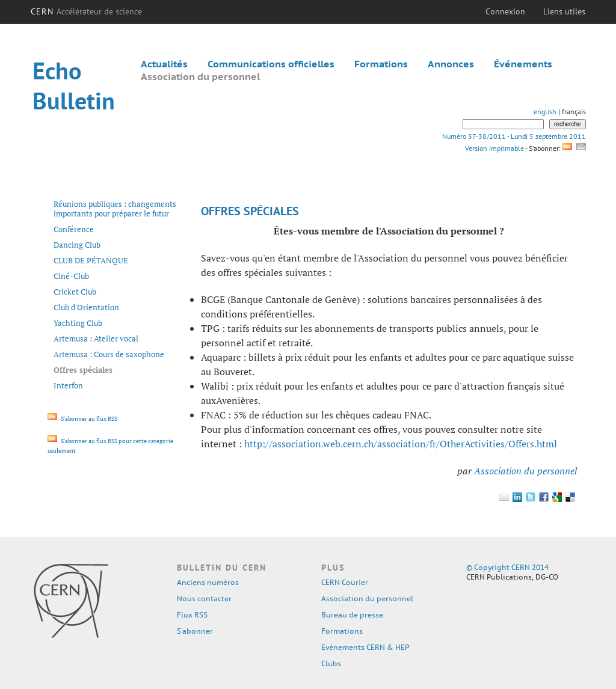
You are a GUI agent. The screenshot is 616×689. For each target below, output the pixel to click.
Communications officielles (271, 64)
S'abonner (195, 631)
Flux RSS (192, 615)
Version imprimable (494, 148)
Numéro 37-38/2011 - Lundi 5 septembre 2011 (514, 136)
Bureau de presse (352, 615)
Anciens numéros (208, 582)
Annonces (451, 64)
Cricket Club (75, 292)
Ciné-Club (71, 276)
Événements (523, 64)
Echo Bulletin (74, 85)
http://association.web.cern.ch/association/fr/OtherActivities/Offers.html (401, 444)
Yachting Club (78, 323)
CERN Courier (345, 582)
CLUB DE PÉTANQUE (91, 260)
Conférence (74, 229)
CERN (86, 11)
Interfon (68, 385)
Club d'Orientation (86, 307)
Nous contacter (204, 599)
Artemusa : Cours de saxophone (109, 354)
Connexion (505, 11)
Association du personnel (200, 76)
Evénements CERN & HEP (365, 647)
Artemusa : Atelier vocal (96, 338)
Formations (381, 64)
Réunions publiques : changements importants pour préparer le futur (115, 209)
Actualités (164, 64)
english (545, 112)
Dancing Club (77, 245)
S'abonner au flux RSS (82, 419)
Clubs (331, 663)
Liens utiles (564, 11)
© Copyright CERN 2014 (507, 567)
